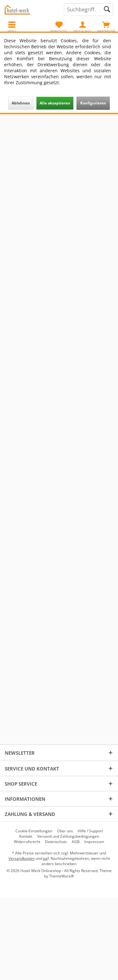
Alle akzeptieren (55, 103)
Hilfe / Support (90, 831)
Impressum (94, 842)
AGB (76, 842)
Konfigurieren (93, 103)
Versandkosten (22, 858)
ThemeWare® (62, 876)
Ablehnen (21, 103)
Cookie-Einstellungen (34, 831)
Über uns (65, 831)
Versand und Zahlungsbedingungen (68, 836)
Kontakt (26, 836)
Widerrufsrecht (27, 842)
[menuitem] (106, 27)
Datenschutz (56, 842)
